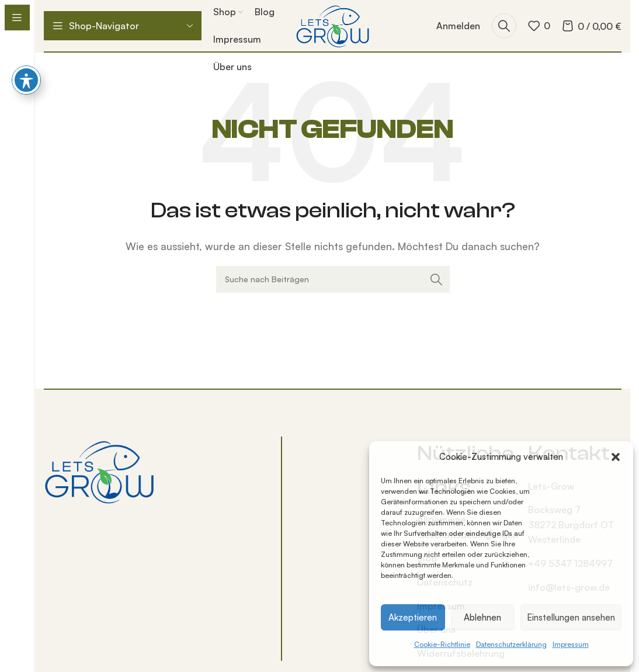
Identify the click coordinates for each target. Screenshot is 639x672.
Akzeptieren (413, 617)
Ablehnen (482, 617)
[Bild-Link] (99, 470)
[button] (616, 457)
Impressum (571, 644)
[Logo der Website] (333, 25)
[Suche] (504, 26)
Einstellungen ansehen (571, 617)
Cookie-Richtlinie (442, 644)
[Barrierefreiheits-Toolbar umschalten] (26, 43)
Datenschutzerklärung (511, 644)
